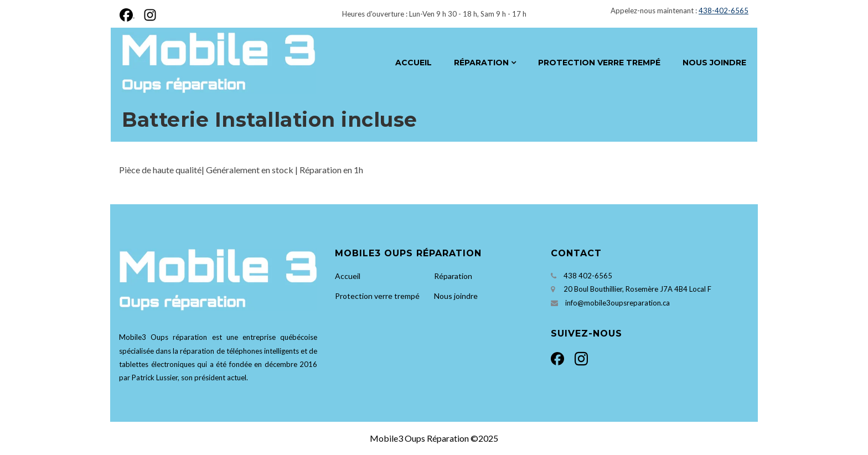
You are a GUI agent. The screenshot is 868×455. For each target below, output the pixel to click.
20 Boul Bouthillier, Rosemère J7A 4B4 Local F (637, 289)
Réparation (481, 63)
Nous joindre (714, 63)
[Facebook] (129, 14)
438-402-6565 (724, 11)
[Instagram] (148, 14)
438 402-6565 (588, 276)
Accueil (414, 63)
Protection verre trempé (599, 63)
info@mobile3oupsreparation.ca (618, 303)
